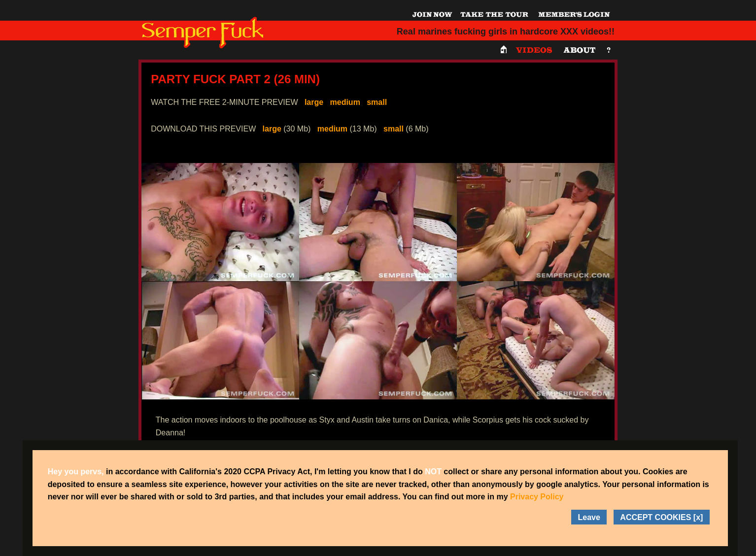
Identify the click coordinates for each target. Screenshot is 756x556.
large (314, 102)
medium (345, 102)
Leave (589, 517)
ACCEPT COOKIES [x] (661, 517)
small (377, 102)
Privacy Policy (537, 497)
